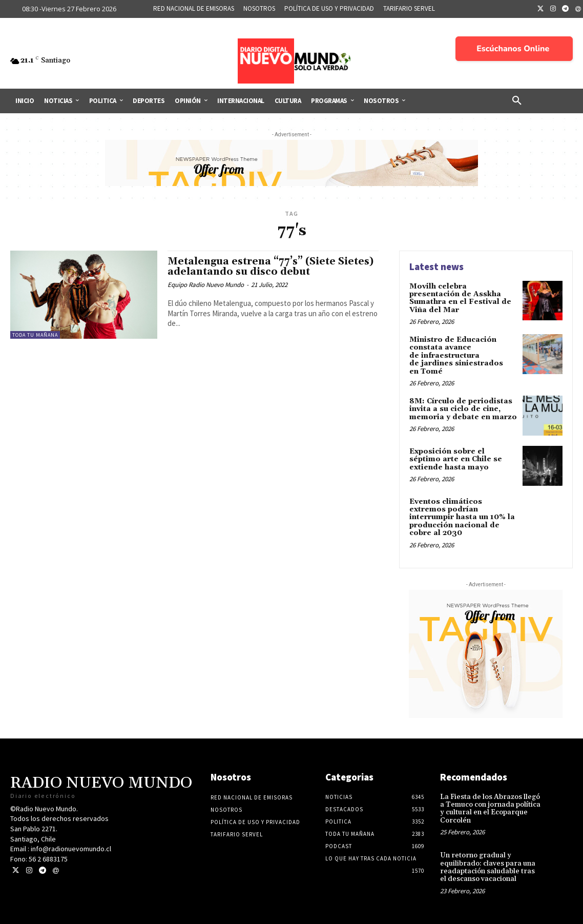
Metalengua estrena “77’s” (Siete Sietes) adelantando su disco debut (270, 267)
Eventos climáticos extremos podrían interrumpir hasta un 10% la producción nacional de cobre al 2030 (462, 518)
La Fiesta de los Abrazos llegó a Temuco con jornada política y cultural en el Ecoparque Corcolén (490, 809)
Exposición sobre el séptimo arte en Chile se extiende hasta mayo (456, 459)
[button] (517, 101)
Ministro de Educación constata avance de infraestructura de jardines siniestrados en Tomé (456, 356)
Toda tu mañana (35, 335)
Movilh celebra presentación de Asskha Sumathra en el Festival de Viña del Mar (460, 298)
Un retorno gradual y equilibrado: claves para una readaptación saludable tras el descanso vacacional (488, 867)
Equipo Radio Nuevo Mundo (206, 285)
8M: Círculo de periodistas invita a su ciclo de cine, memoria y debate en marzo (463, 409)
